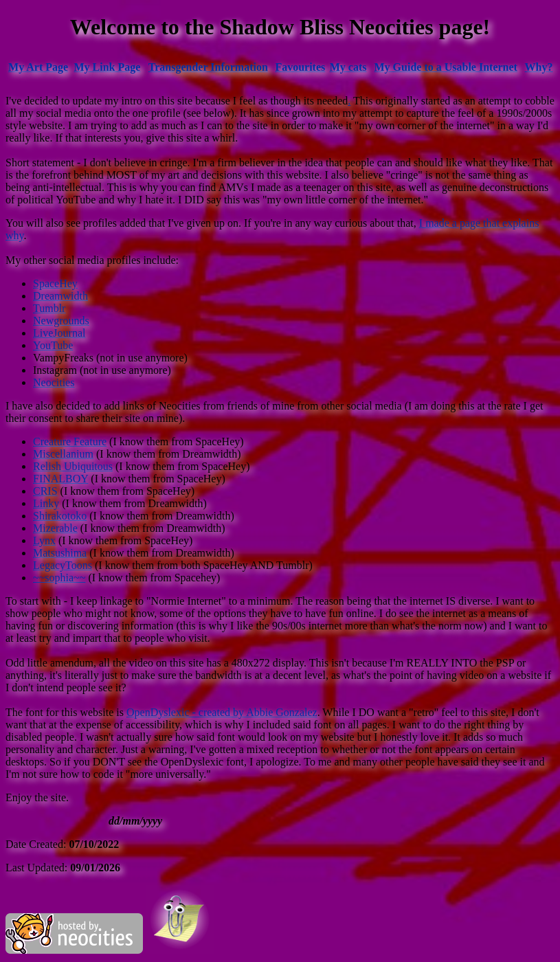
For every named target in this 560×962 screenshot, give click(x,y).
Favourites (300, 67)
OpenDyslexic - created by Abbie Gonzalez (222, 712)
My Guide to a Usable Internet (446, 67)
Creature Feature (70, 441)
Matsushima (60, 553)
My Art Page (38, 67)
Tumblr (49, 308)
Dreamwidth (60, 296)
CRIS (45, 491)
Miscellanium (63, 454)
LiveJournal (59, 333)
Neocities (54, 382)
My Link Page (108, 67)
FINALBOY (60, 479)
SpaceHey (55, 283)
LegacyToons (63, 565)
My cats (348, 67)
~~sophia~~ (59, 578)
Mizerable (55, 528)
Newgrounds (61, 321)
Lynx (44, 540)
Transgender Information (208, 67)
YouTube (53, 345)
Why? (539, 67)
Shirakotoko (60, 516)
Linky (46, 503)
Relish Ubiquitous (73, 466)
